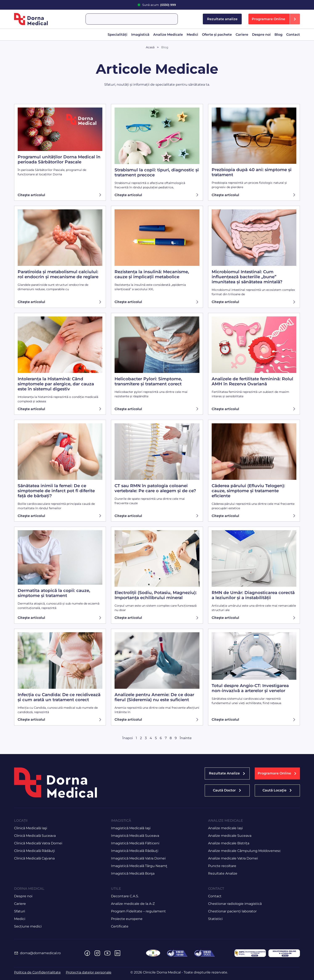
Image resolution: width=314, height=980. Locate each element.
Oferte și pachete (217, 35)
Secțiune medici (28, 926)
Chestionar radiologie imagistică (235, 904)
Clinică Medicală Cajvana (34, 858)
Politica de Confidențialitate (37, 972)
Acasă (150, 47)
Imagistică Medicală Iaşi (131, 828)
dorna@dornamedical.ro (40, 953)
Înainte (186, 738)
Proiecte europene (127, 919)
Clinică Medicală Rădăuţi (34, 851)
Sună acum (159, 5)
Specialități (117, 35)
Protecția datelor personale (89, 972)
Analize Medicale (168, 35)
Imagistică (140, 35)
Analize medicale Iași (225, 828)
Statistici (215, 919)
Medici (192, 35)
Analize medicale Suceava (230, 836)
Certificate (120, 926)
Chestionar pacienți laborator (232, 911)
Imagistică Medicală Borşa (133, 873)
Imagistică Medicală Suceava (135, 836)
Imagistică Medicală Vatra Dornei (138, 858)
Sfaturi (20, 911)
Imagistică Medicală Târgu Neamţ (139, 866)
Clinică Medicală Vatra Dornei (38, 843)
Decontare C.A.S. (125, 896)
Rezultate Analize (223, 873)
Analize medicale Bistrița (229, 843)
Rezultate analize (222, 19)
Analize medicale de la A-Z (133, 904)
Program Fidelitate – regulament (138, 911)
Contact (293, 35)
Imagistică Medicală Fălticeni (135, 843)
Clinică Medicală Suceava (35, 836)
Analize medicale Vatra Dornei (233, 858)
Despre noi (261, 35)
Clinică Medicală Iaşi (31, 828)
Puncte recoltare (222, 866)
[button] (274, 19)
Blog (278, 35)
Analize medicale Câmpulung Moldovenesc (244, 851)
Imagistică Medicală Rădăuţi (135, 851)
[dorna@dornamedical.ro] (16, 953)
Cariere (242, 35)
